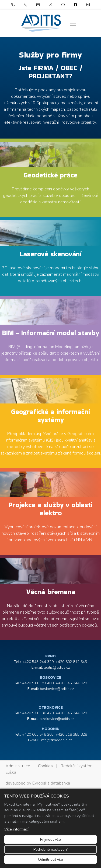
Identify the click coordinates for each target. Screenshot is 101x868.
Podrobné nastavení (50, 850)
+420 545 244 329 (38, 662)
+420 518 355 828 (71, 734)
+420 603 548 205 (38, 734)
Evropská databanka (51, 783)
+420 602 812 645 (71, 662)
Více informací (16, 829)
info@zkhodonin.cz (56, 740)
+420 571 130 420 (38, 713)
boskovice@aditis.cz (57, 689)
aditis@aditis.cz (57, 667)
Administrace (18, 766)
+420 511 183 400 (38, 683)
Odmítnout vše (50, 859)
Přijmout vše (50, 840)
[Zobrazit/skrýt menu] (73, 23)
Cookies (45, 766)
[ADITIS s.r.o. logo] (41, 23)
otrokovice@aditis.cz (57, 719)
